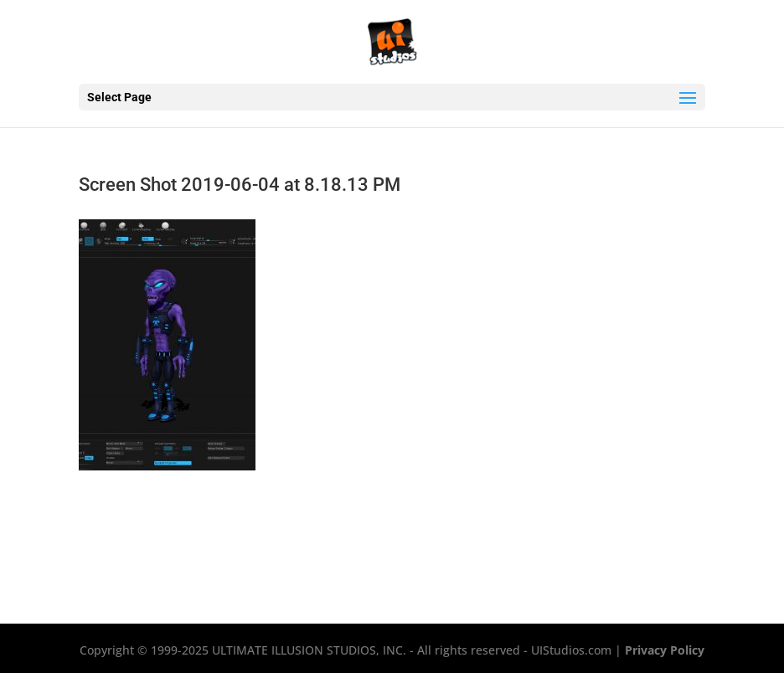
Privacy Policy (665, 650)
